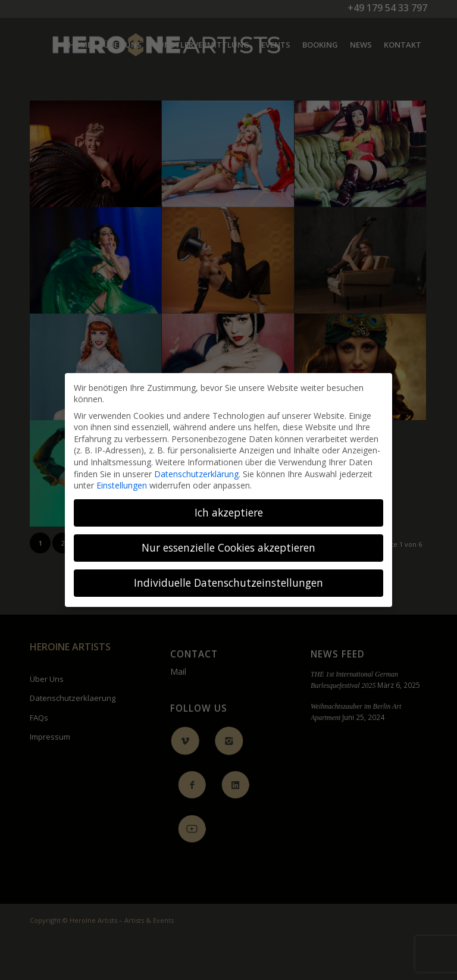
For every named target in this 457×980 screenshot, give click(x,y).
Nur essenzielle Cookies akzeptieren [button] (228, 547)
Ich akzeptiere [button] (229, 512)
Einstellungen (122, 485)
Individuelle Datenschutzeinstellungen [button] (228, 583)
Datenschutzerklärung (196, 474)
